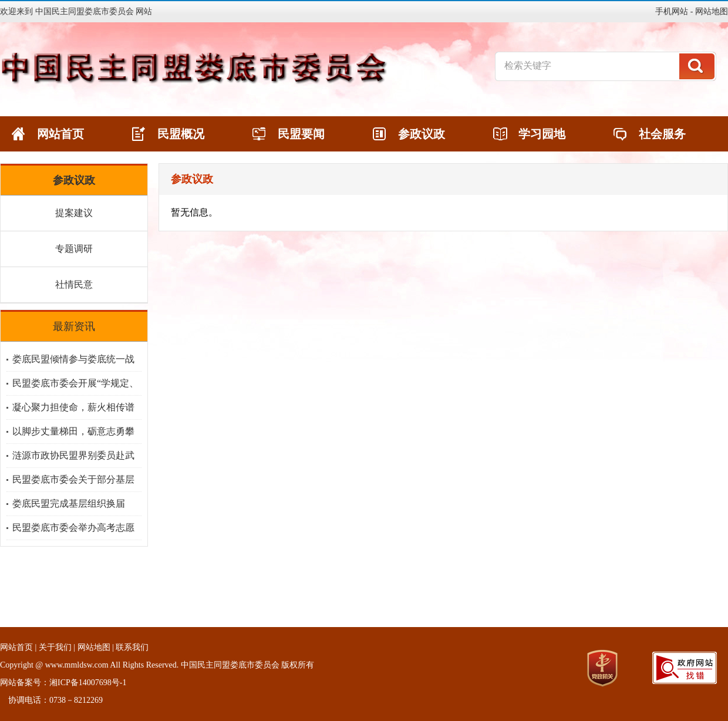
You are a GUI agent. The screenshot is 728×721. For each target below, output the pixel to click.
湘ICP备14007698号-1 (88, 683)
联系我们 (132, 647)
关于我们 (55, 647)
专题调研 (74, 249)
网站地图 (712, 11)
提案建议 (74, 213)
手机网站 (672, 11)
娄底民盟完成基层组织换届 (69, 503)
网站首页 (16, 647)
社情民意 (74, 284)
